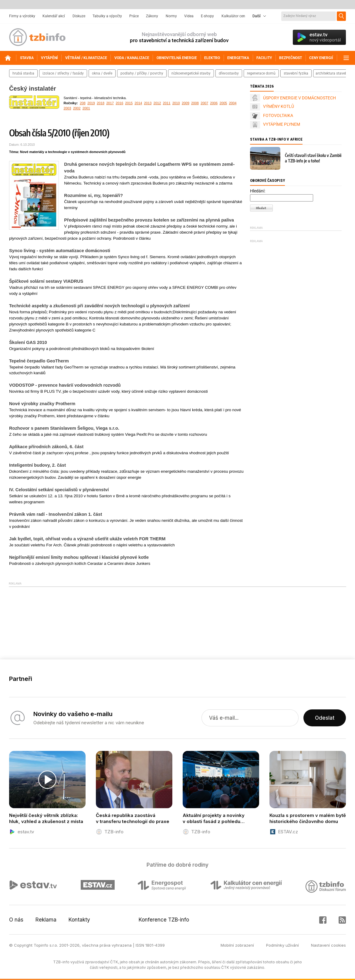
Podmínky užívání (282, 945)
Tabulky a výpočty (107, 16)
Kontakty (79, 920)
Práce (134, 16)
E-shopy (207, 16)
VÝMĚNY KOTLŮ (279, 106)
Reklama (46, 920)
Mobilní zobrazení (237, 945)
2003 (68, 108)
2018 (101, 103)
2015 (129, 103)
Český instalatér (33, 88)
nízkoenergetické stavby (191, 73)
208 (83, 103)
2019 (91, 103)
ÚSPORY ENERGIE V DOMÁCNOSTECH (299, 98)
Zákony (152, 16)
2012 (157, 103)
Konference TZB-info (164, 920)
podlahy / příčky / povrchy (142, 73)
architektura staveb (331, 73)
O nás (16, 920)
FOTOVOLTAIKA (278, 115)
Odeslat (325, 718)
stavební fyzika (296, 73)
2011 (167, 103)
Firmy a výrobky (22, 16)
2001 (86, 108)
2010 (176, 103)
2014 (138, 103)
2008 (195, 103)
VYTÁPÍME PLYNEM (282, 124)
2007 (204, 103)
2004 (233, 103)
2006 (214, 103)
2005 (223, 103)
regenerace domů (261, 73)
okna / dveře (102, 73)
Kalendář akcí (54, 16)
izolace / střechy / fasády (63, 73)
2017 (110, 103)
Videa (189, 16)
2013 (148, 103)
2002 (77, 108)
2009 (186, 103)
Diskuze (79, 16)
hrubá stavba (23, 73)
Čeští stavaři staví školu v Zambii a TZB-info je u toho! (313, 158)
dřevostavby (229, 73)
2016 (119, 103)
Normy (171, 16)
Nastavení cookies (328, 945)
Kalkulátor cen (233, 16)
